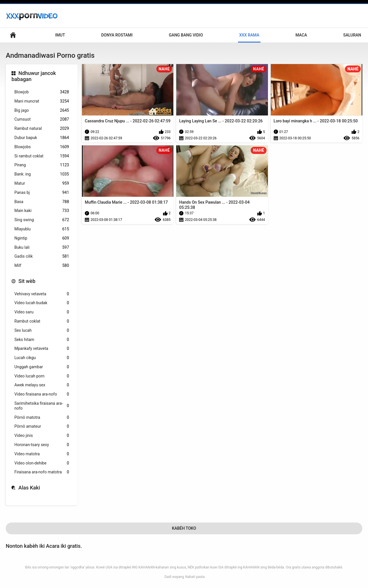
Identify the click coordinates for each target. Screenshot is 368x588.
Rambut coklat (42, 321)
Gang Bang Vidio (186, 35)
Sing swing (42, 220)
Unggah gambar (42, 367)
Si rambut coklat (42, 156)
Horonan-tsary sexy (42, 445)
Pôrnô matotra (42, 418)
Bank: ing (42, 174)
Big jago (42, 110)
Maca (301, 35)
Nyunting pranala (13, 35)
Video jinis (42, 436)
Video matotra (42, 454)
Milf (42, 266)
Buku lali (42, 247)
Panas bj (42, 193)
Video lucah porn (42, 376)
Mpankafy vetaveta (42, 349)
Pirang (42, 165)
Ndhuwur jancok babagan (34, 76)
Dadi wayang (174, 577)
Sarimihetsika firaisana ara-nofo (42, 406)
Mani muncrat (42, 101)
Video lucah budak (42, 303)
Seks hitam (42, 340)
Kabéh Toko (184, 528)
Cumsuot (42, 119)
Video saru (42, 312)
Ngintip (42, 238)
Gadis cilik (42, 256)
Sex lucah (42, 330)
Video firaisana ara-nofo (42, 394)
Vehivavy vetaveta (42, 294)
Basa (42, 202)
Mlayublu (42, 229)
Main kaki (42, 211)
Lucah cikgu (42, 358)
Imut (60, 35)
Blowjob (42, 92)
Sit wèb (27, 281)
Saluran (352, 35)
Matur (42, 183)
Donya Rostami (117, 35)
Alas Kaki (29, 488)
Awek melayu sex (42, 385)
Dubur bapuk (42, 138)
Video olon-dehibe (42, 463)
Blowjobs (42, 147)
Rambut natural (42, 129)
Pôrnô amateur (42, 426)
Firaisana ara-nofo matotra (42, 472)
